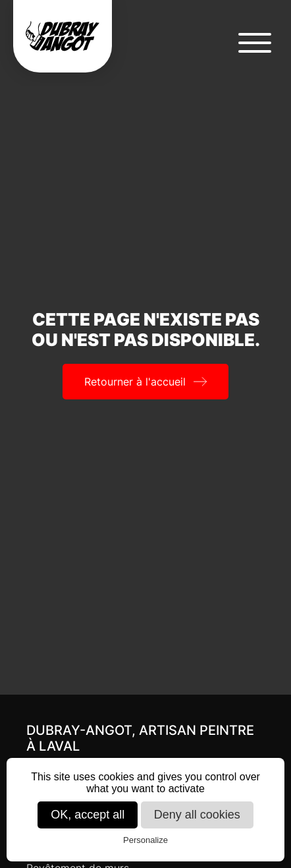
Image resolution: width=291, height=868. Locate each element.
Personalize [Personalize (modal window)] (145, 840)
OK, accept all (88, 815)
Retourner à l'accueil (135, 382)
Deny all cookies (197, 815)
